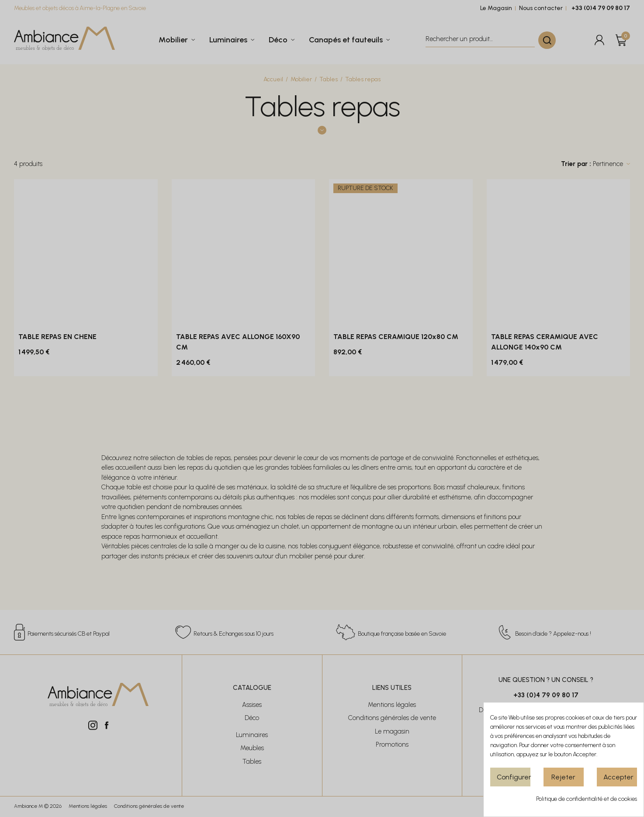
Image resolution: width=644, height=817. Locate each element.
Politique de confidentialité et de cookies (587, 799)
